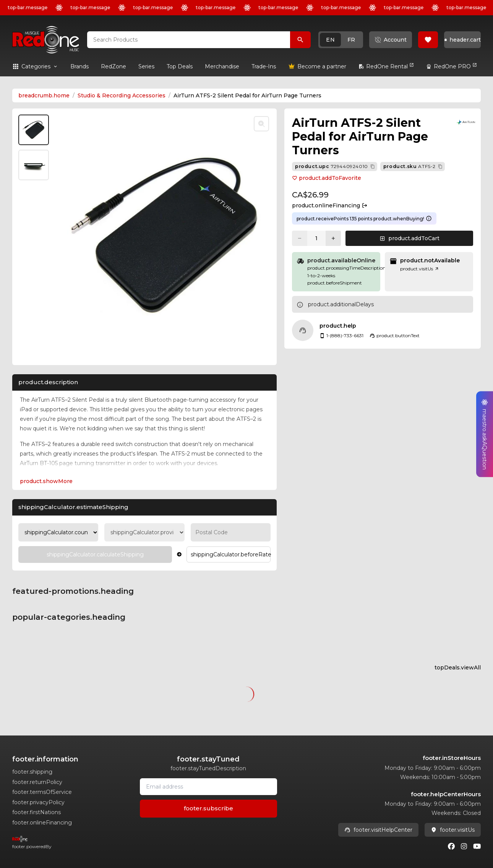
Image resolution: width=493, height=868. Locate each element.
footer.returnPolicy (37, 782)
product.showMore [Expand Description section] (46, 481)
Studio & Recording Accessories (122, 95)
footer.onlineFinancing (42, 823)
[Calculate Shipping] (95, 554)
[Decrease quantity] (300, 238)
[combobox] (189, 40)
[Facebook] (451, 846)
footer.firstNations (36, 812)
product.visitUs (420, 269)
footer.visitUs (453, 830)
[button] (341, 40)
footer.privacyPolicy (38, 802)
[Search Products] (300, 40)
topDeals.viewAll (458, 668)
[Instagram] (464, 846)
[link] (79, 66)
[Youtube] (477, 846)
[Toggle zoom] (261, 124)
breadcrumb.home (44, 95)
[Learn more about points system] (429, 218)
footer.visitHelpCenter (378, 830)
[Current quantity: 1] (316, 238)
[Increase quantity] (333, 238)
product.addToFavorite (327, 178)
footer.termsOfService (42, 792)
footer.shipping (32, 772)
